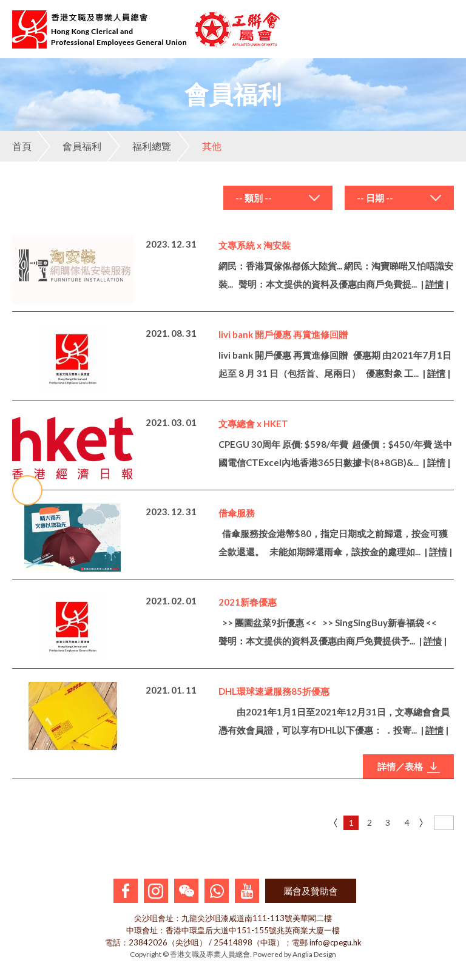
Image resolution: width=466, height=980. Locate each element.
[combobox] (278, 198)
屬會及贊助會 (311, 891)
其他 (199, 146)
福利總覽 (139, 146)
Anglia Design (314, 954)
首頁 (22, 146)
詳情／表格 (409, 767)
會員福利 (69, 146)
